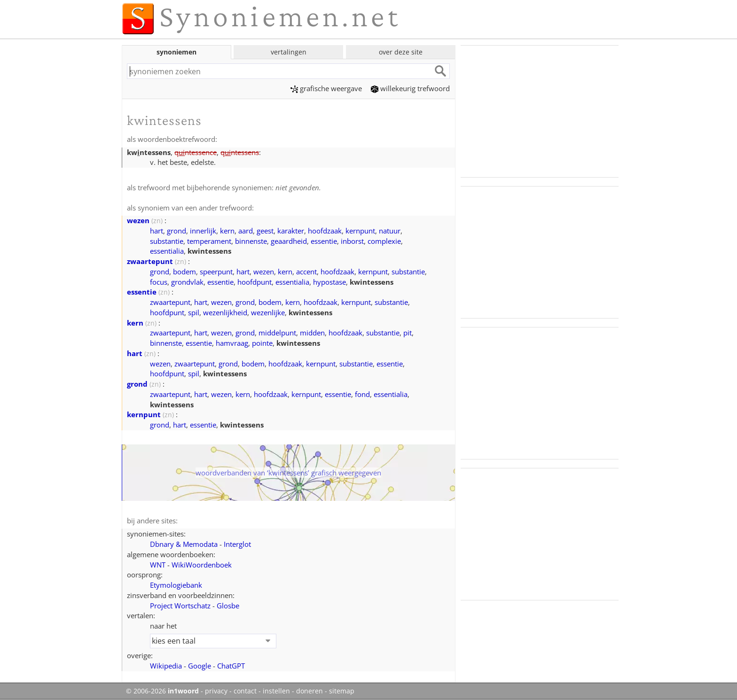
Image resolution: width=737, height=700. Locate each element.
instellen (276, 691)
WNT (158, 565)
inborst (352, 241)
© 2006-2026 (162, 691)
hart (157, 231)
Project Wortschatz (180, 606)
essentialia (167, 251)
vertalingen (289, 52)
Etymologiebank (176, 585)
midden (312, 333)
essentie (324, 241)
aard (246, 231)
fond (362, 394)
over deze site (401, 52)
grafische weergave (326, 88)
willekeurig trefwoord (410, 88)
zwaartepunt (150, 261)
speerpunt (216, 272)
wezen (138, 220)
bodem (184, 272)
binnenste (251, 241)
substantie (167, 241)
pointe (262, 343)
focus (159, 282)
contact (245, 691)
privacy (216, 691)
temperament (209, 241)
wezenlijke (268, 312)
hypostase (329, 282)
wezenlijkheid (225, 312)
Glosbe (228, 606)
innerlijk (203, 231)
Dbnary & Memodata (184, 544)
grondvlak (187, 282)
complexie (384, 241)
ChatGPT (231, 666)
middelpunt (277, 333)
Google (200, 666)
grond (176, 231)
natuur (390, 231)
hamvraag (232, 343)
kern (227, 231)
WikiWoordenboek (202, 565)
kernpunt (360, 231)
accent (306, 272)
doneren (310, 691)
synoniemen (176, 52)
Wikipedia (166, 666)
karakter (291, 231)
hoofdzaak (325, 231)
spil (194, 312)
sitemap (342, 691)
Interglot (237, 544)
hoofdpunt (255, 282)
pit (408, 333)
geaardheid (289, 241)
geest (265, 231)
